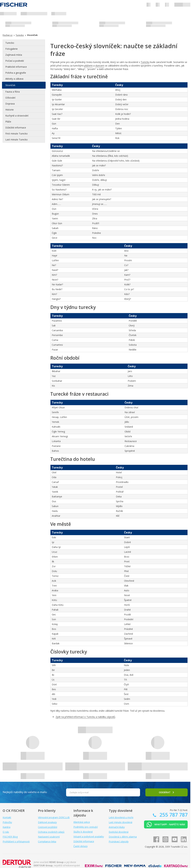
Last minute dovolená (120, 822)
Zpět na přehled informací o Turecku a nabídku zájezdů (85, 717)
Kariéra (6, 827)
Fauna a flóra (12, 92)
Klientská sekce (82, 822)
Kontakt (7, 817)
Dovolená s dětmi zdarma (123, 837)
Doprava (10, 104)
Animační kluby (117, 827)
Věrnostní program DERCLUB (54, 817)
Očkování (10, 98)
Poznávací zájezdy (119, 841)
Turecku (145, 62)
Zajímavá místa (14, 55)
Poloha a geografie (16, 73)
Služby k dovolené (83, 832)
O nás (6, 832)
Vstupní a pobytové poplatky (89, 837)
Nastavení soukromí (49, 837)
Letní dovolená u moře (121, 817)
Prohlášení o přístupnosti (16, 841)
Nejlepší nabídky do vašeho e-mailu (25, 792)
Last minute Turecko (16, 140)
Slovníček (10, 85)
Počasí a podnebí (15, 61)
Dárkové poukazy (47, 822)
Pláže (8, 122)
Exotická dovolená (119, 832)
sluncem (100, 66)
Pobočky (7, 822)
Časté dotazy (81, 846)
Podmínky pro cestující (86, 827)
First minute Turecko (16, 134)
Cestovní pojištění (48, 827)
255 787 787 (173, 815)
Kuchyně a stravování (17, 116)
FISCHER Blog (10, 837)
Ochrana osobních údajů (51, 832)
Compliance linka (47, 841)
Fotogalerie (11, 49)
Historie (9, 110)
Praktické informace (16, 67)
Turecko (10, 43)
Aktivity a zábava (14, 79)
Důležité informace (16, 128)
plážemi (88, 66)
